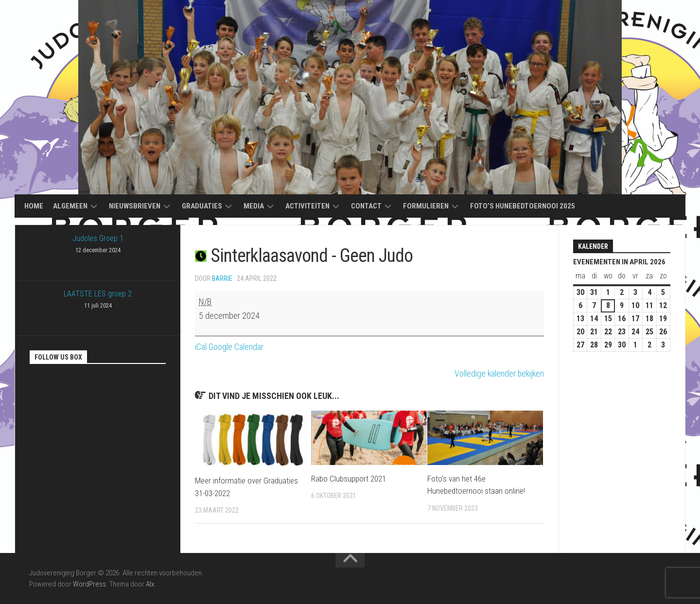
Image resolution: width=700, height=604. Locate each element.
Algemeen (70, 206)
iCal (201, 347)
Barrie (222, 278)
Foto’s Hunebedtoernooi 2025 (523, 206)
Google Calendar (236, 347)
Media (254, 206)
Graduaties (202, 206)
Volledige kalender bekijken (498, 373)
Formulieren (426, 206)
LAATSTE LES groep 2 (98, 300)
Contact (366, 206)
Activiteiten (307, 206)
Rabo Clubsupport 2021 (349, 479)
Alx (150, 584)
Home (34, 206)
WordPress (89, 584)
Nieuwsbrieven (135, 206)
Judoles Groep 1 (98, 245)
